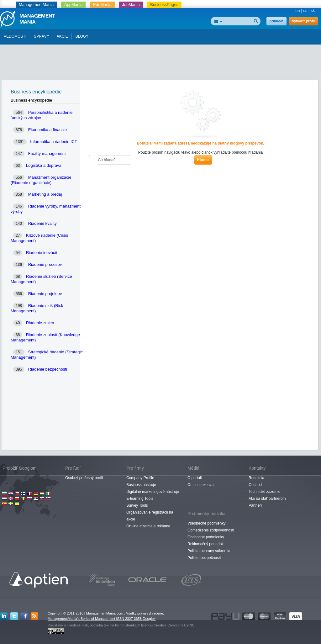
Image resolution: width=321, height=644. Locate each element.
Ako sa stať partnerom (267, 499)
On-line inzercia (200, 485)
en (297, 11)
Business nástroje (141, 485)
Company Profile (140, 478)
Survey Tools (137, 505)
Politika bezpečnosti (204, 558)
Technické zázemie (264, 492)
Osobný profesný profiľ (84, 478)
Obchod (255, 485)
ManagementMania (36, 5)
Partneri (255, 505)
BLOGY (82, 36)
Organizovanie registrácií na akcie (150, 516)
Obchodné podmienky (206, 537)
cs (305, 11)
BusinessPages (164, 5)
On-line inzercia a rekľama (148, 526)
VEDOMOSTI (15, 36)
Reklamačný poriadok (205, 544)
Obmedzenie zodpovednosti (211, 530)
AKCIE (62, 36)
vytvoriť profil (303, 21)
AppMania (74, 5)
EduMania (102, 5)
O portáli (195, 478)
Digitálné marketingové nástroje (153, 492)
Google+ (149, 619)
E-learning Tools (140, 499)
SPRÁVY (42, 36)
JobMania (131, 5)
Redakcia (256, 478)
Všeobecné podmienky (206, 523)
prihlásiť (276, 21)
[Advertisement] (160, 64)
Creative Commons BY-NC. (174, 625)
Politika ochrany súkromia (209, 551)
